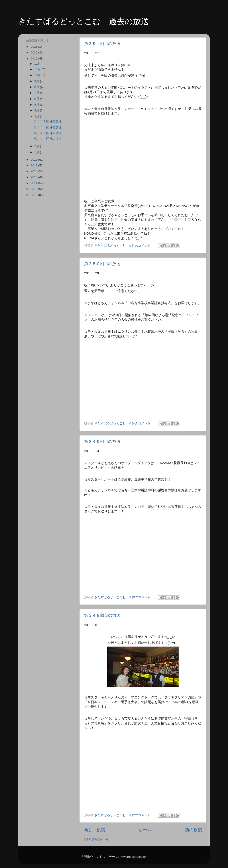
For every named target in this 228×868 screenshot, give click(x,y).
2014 (35, 183)
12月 (38, 64)
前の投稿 (193, 830)
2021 (35, 47)
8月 (37, 87)
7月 (37, 93)
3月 (37, 116)
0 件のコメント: (141, 246)
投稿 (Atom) (100, 839)
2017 (35, 165)
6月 (37, 99)
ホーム (145, 830)
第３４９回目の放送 (102, 442)
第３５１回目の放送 (102, 44)
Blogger (141, 857)
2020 (35, 52)
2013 (35, 189)
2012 (35, 195)
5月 (37, 105)
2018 (35, 160)
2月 (37, 146)
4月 (37, 110)
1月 (37, 152)
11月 (38, 69)
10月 (38, 75)
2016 (35, 171)
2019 (35, 58)
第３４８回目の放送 (102, 615)
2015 (35, 177)
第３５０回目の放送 (102, 264)
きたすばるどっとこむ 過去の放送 (84, 21)
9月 (37, 81)
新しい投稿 (95, 830)
